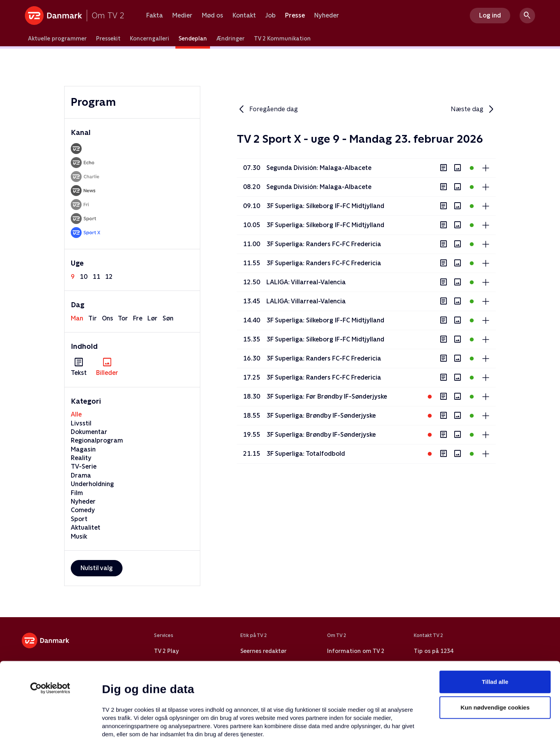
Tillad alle (495, 627)
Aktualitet (86, 528)
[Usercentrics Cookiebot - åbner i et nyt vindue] (50, 634)
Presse (295, 16)
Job (270, 16)
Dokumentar (89, 432)
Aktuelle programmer (57, 38)
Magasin (83, 449)
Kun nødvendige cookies (495, 653)
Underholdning (92, 484)
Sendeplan (193, 38)
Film (77, 493)
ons (108, 318)
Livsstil (81, 423)
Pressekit (108, 38)
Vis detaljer (377, 741)
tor (123, 318)
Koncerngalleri (150, 38)
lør (152, 318)
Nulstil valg (97, 568)
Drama (81, 475)
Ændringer (230, 38)
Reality (81, 458)
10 (84, 277)
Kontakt (244, 16)
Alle (76, 414)
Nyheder (327, 16)
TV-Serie (84, 466)
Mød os (213, 16)
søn (168, 318)
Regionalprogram (97, 440)
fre (138, 318)
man (77, 318)
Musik (79, 536)
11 (96, 277)
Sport (79, 519)
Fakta (155, 16)
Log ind (490, 15)
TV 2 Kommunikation (282, 38)
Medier (182, 16)
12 (109, 277)
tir (93, 318)
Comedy (83, 510)
